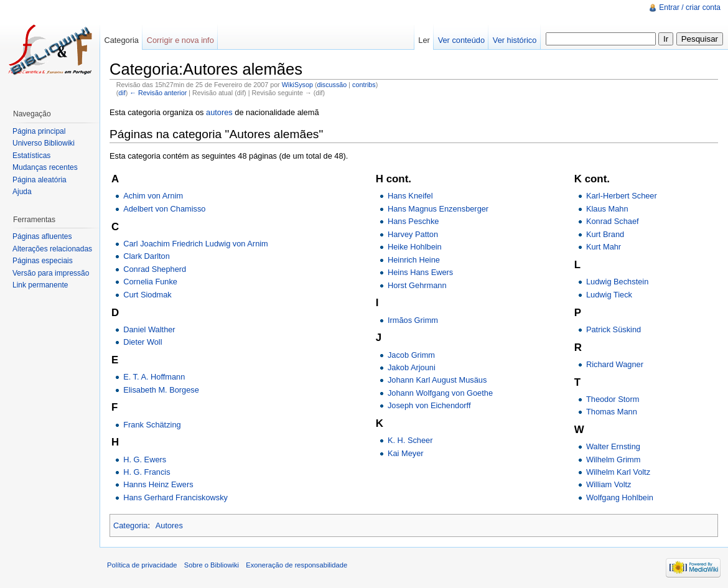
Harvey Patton (413, 234)
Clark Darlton (147, 256)
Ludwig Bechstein (617, 282)
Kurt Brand (605, 234)
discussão (332, 85)
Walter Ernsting (613, 446)
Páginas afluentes (42, 236)
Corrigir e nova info (180, 40)
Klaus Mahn (607, 209)
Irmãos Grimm (413, 320)
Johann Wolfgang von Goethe (440, 393)
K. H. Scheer (410, 440)
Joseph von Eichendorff (429, 405)
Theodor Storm (613, 399)
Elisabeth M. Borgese (161, 390)
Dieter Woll (142, 342)
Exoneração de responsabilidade (296, 565)
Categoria (131, 525)
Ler (424, 40)
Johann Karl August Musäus (437, 380)
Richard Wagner (615, 364)
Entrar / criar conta (690, 7)
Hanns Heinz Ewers (158, 484)
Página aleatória (40, 180)
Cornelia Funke (150, 282)
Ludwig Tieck (609, 295)
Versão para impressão (51, 273)
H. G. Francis (147, 472)
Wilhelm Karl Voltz (618, 472)
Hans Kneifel (410, 196)
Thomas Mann (612, 412)
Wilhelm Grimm (613, 460)
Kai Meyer (406, 453)
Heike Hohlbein (415, 247)
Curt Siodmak (147, 295)
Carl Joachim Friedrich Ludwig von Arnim (196, 244)
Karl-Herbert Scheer (622, 196)
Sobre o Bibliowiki (212, 565)
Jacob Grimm (411, 355)
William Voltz (609, 484)
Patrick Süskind (614, 329)
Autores (169, 525)
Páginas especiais (43, 261)
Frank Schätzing (152, 425)
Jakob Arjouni (412, 367)
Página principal (39, 131)
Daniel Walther (149, 329)
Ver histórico (515, 40)
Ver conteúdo (461, 40)
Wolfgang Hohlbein (620, 497)
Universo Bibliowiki (44, 143)
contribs (364, 85)
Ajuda (22, 192)
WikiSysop (297, 85)
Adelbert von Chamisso (164, 209)
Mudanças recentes (45, 167)
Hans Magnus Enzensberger (438, 209)
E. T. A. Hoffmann (154, 377)
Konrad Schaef (613, 221)
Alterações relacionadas (52, 249)
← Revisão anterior (158, 93)
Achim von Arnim (153, 196)
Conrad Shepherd (155, 269)
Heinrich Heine (414, 260)
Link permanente (40, 285)
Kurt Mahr (604, 247)
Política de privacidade (142, 565)
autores (219, 112)
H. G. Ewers (145, 460)
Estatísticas (31, 156)
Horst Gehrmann (417, 285)
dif (122, 93)
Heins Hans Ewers (420, 272)
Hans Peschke (413, 221)
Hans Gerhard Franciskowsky (175, 497)
